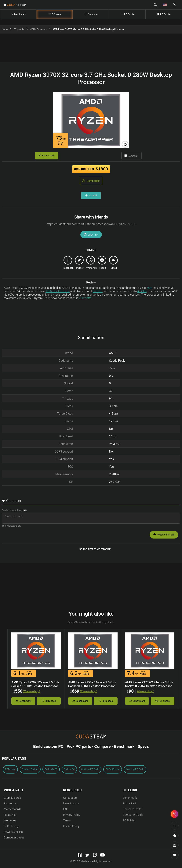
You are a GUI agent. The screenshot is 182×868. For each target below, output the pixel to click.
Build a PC (69, 769)
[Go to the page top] (175, 826)
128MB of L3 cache (58, 291)
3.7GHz (98, 291)
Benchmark (47, 156)
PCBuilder (10, 769)
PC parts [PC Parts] (55, 14)
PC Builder (129, 820)
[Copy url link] (91, 224)
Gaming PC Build (135, 769)
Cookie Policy (71, 826)
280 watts (85, 298)
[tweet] (80, 263)
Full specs (49, 701)
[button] (155, 5)
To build (91, 196)
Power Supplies (13, 832)
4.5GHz (142, 291)
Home (8, 29)
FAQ (66, 809)
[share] (68, 263)
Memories (10, 820)
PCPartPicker (113, 769)
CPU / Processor (41, 29)
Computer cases (14, 838)
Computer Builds (133, 815)
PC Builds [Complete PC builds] (127, 14)
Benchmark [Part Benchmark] (18, 14)
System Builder (30, 769)
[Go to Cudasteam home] (16, 5)
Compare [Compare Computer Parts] (91, 14)
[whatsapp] (91, 263)
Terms (67, 820)
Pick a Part (129, 803)
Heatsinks (10, 815)
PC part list (22, 29)
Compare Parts (132, 809)
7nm (149, 288)
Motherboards (13, 809)
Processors (11, 803)
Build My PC (51, 769)
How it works (71, 803)
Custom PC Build (90, 769)
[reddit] (102, 263)
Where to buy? (32, 691)
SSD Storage (12, 826)
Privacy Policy (72, 815)
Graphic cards (12, 798)
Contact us (70, 798)
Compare (131, 156)
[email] (114, 263)
